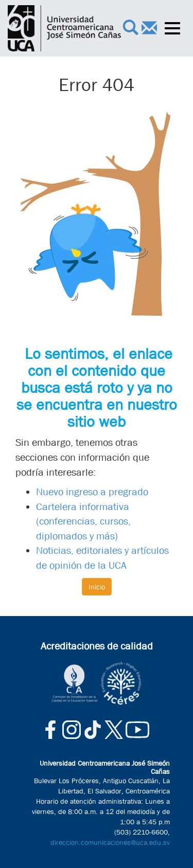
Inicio (97, 587)
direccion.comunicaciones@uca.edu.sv (110, 842)
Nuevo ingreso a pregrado (92, 492)
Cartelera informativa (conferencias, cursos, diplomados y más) (83, 521)
